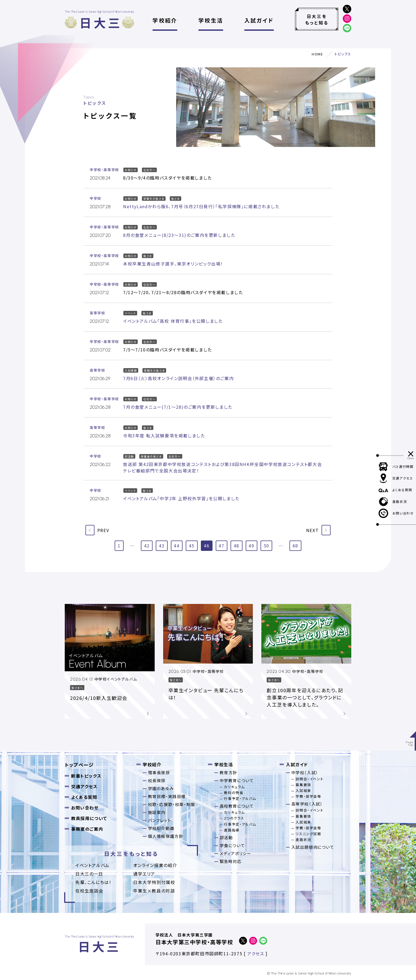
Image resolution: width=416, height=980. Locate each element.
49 (251, 546)
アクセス (256, 953)
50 (266, 546)
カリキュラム (234, 787)
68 (295, 546)
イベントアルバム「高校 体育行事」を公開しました (173, 321)
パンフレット (160, 820)
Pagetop (410, 744)
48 (237, 546)
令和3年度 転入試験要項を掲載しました (164, 435)
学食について (232, 845)
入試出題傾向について (313, 847)
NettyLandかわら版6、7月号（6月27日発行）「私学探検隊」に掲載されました (201, 206)
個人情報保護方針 (166, 836)
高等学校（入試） (307, 804)
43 (162, 546)
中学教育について (237, 780)
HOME (317, 54)
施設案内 (157, 812)
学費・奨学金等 (308, 796)
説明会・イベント (309, 779)
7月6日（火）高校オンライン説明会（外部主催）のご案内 (178, 378)
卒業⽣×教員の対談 (154, 891)
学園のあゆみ (161, 788)
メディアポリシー (236, 853)
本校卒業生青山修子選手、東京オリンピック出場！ (173, 264)
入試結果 (303, 790)
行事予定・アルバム (240, 798)
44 (177, 546)
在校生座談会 (89, 891)
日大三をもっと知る (317, 19)
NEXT (318, 530)
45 (192, 546)
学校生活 (211, 20)
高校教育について (237, 806)
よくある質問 (84, 797)
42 (147, 546)
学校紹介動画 (161, 828)
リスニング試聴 (308, 834)
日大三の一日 (89, 874)
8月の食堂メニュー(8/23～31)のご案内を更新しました (179, 235)
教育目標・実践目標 (167, 796)
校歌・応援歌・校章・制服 (172, 804)
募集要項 (303, 785)
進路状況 (303, 840)
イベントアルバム (92, 865)
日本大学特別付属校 (154, 882)
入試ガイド (259, 20)
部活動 (226, 837)
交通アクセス (84, 786)
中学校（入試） (305, 772)
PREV (97, 530)
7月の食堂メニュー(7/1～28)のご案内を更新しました (178, 407)
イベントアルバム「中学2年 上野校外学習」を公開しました (181, 498)
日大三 (101, 22)
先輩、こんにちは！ (93, 882)
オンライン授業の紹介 (155, 865)
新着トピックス (86, 776)
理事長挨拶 (159, 772)
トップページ (79, 765)
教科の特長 (234, 793)
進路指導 (232, 830)
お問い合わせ (85, 808)
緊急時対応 (231, 861)
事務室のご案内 (87, 829)
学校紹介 (165, 20)
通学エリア (144, 874)
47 (221, 546)
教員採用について (89, 818)
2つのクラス (234, 818)
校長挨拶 (157, 780)
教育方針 (228, 772)
